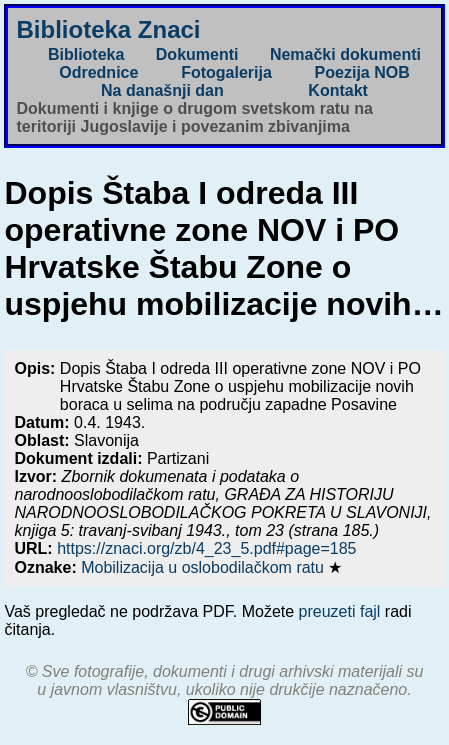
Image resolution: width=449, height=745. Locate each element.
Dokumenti (197, 54)
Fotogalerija (226, 72)
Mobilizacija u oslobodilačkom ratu (204, 567)
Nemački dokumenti (345, 54)
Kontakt (338, 90)
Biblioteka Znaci (108, 29)
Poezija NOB (362, 72)
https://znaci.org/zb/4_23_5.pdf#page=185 (206, 548)
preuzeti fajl (340, 611)
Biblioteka (86, 54)
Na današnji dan (162, 90)
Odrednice (98, 72)
